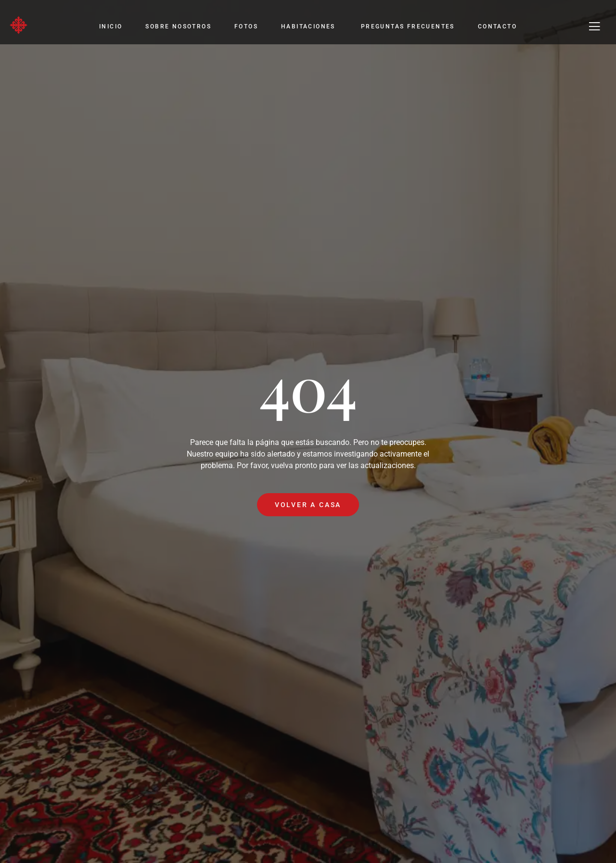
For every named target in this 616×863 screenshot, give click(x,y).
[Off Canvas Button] (594, 27)
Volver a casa (308, 505)
